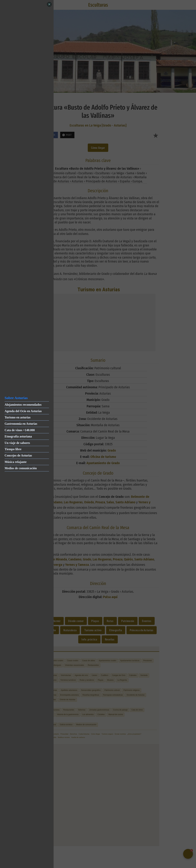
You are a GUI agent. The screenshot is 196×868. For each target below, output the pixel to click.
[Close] (49, 4)
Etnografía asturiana (18, 436)
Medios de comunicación (21, 468)
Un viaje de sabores (17, 443)
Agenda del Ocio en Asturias (23, 411)
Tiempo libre (13, 449)
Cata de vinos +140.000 (20, 430)
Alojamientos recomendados (23, 405)
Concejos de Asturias (18, 455)
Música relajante (16, 462)
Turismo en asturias (18, 417)
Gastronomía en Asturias (21, 424)
